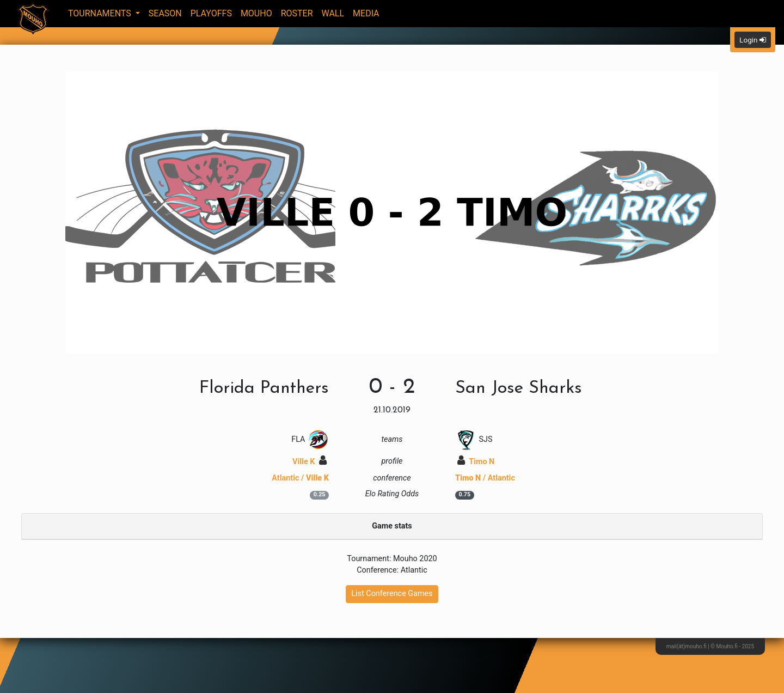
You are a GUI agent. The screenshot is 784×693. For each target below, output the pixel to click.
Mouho (256, 13)
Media (366, 13)
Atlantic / (300, 478)
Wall (333, 13)
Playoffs (211, 13)
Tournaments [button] (101, 13)
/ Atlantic (485, 478)
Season (165, 13)
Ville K (310, 462)
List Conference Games (392, 594)
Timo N (476, 462)
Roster (297, 13)
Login (753, 40)
